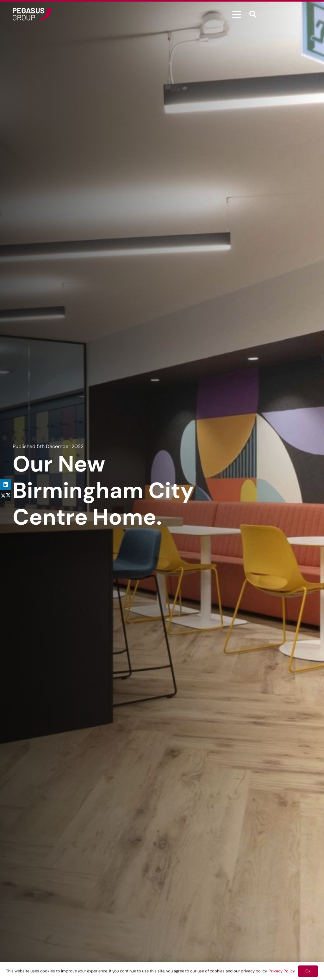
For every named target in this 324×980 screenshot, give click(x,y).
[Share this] (6, 496)
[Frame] (32, 14)
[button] (237, 14)
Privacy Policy (282, 971)
